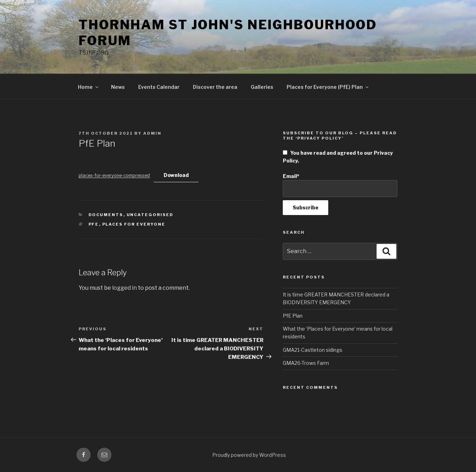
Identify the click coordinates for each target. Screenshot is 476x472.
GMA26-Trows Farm (306, 363)
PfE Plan (293, 316)
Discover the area (215, 87)
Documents (106, 215)
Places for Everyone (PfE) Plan (328, 87)
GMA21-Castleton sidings (313, 350)
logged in (124, 288)
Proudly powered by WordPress (249, 455)
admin (152, 133)
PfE (94, 224)
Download (176, 175)
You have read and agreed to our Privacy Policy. (338, 157)
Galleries (262, 87)
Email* (340, 185)
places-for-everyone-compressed (114, 175)
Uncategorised (150, 215)
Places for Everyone (134, 224)
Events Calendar (159, 87)
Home (89, 87)
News (118, 87)
